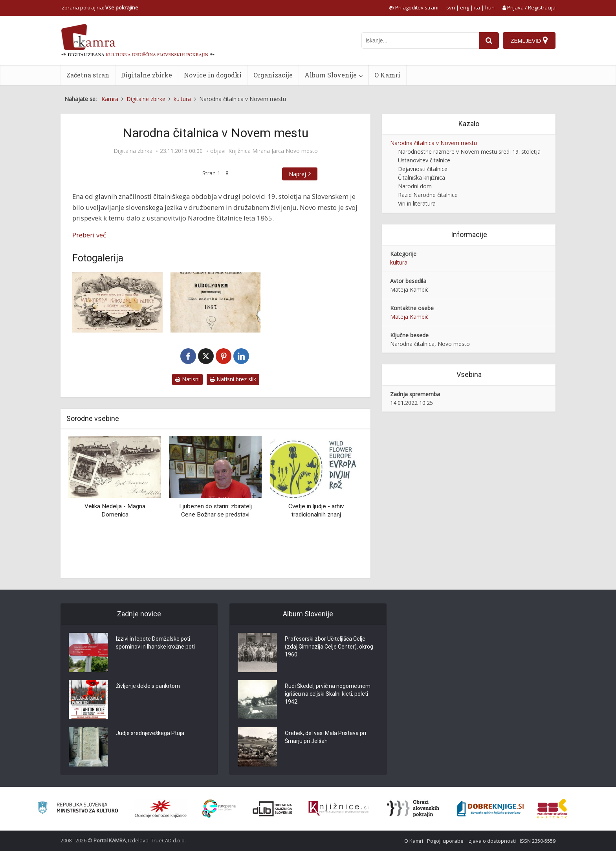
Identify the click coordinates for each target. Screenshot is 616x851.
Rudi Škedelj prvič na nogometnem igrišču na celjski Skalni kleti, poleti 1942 (328, 694)
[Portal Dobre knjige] (490, 809)
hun (490, 7)
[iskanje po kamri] (420, 40)
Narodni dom (415, 186)
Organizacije (273, 75)
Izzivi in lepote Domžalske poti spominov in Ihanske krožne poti (155, 643)
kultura (399, 262)
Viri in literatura (417, 203)
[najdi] (489, 40)
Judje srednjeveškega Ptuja (150, 733)
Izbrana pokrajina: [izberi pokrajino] (99, 7)
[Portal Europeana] (219, 809)
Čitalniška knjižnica (422, 177)
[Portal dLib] (273, 809)
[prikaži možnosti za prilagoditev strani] (414, 7)
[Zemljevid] (529, 40)
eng (465, 7)
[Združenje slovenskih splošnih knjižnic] (338, 809)
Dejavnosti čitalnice (423, 169)
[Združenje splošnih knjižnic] (552, 809)
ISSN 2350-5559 (538, 841)
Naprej (297, 174)
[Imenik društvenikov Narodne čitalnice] (216, 302)
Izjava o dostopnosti (492, 841)
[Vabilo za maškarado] (117, 302)
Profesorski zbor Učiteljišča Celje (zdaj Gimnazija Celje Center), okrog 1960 (329, 647)
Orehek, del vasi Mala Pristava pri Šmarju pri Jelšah (325, 737)
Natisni (187, 379)
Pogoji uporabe (445, 841)
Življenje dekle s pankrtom (148, 686)
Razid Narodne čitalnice (428, 195)
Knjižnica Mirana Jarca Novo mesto (273, 151)
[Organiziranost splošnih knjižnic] (161, 809)
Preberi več (89, 235)
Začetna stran (88, 75)
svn (451, 7)
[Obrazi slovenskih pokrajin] (413, 809)
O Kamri (387, 75)
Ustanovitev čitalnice (424, 160)
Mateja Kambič (409, 317)
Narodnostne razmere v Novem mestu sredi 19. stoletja (469, 152)
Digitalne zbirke (147, 75)
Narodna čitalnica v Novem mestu (434, 143)
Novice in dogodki (213, 75)
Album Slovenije (331, 75)
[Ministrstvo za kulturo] (78, 809)
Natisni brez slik (233, 379)
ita (477, 7)
